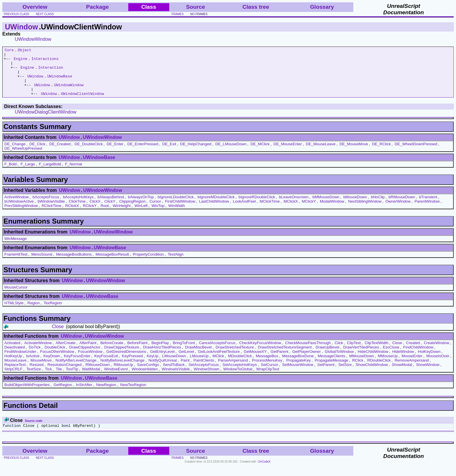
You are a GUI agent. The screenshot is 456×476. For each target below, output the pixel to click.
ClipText (354, 352)
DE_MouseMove (354, 154)
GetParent (280, 361)
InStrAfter (84, 394)
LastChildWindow (214, 211)
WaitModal (91, 379)
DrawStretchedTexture (235, 357)
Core (9, 51)
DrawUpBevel (327, 357)
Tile (59, 379)
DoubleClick (55, 357)
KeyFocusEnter (77, 366)
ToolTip (72, 379)
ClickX (95, 211)
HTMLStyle (14, 313)
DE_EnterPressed (143, 154)
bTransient (428, 207)
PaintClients (204, 370)
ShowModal (402, 374)
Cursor (155, 211)
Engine (21, 61)
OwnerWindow (398, 211)
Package (97, 7)
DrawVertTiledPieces (361, 357)
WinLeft (141, 215)
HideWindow (403, 361)
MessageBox (267, 366)
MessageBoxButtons (74, 264)
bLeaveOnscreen (294, 207)
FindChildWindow (418, 357)
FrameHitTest (16, 264)
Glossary (322, 7)
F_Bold (10, 174)
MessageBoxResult (112, 264)
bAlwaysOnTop (141, 207)
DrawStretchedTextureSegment (285, 357)
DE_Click (37, 154)
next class (45, 14)
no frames (199, 14)
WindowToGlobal (238, 379)
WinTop (158, 215)
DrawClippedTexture (122, 357)
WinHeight (121, 215)
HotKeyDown (429, 361)
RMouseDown (98, 374)
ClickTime (77, 211)
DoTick (35, 357)
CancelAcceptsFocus (217, 352)
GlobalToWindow (339, 361)
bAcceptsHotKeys (78, 207)
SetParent (326, 374)
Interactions (45, 61)
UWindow (22, 27)
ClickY (110, 211)
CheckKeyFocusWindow (260, 352)
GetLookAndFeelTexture (219, 361)
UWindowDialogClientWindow (46, 122)
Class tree (256, 7)
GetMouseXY (255, 361)
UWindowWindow (33, 39)
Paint (185, 370)
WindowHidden (145, 379)
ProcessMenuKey (267, 370)
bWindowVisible (51, 211)
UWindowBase (60, 82)
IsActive (33, 366)
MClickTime (270, 211)
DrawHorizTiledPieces (162, 357)
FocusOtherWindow (57, 361)
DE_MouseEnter (288, 154)
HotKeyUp (13, 366)
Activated (12, 352)
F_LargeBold (50, 174)
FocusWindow (90, 361)
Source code (33, 430)
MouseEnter (412, 366)
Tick (48, 379)
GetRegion (63, 394)
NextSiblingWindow (365, 211)
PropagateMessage (332, 370)
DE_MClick (260, 154)
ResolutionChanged (64, 374)
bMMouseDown (326, 207)
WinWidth (177, 215)
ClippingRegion (132, 211)
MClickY (309, 211)
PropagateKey (298, 370)
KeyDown (52, 366)
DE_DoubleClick (89, 154)
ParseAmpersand (233, 370)
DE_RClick (381, 154)
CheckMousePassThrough (308, 352)
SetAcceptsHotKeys (240, 374)
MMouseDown (362, 366)
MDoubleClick (240, 366)
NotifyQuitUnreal (163, 370)
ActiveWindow (17, 207)
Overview (35, 7)
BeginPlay (160, 352)
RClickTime (51, 215)
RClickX (72, 215)
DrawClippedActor (85, 357)
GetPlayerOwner (307, 361)
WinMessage (16, 248)
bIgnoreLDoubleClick (176, 207)
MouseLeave (15, 370)
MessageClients (331, 366)
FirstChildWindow (180, 211)
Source (196, 7)
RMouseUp (123, 374)
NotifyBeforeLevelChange (122, 370)
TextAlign (176, 264)
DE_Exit (169, 154)
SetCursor (270, 374)
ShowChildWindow (372, 374)
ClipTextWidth (376, 352)
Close (58, 336)
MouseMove (41, 370)
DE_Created (60, 154)
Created (413, 352)
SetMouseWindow (298, 374)
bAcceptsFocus (46, 207)
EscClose (391, 357)
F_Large (28, 174)
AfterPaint (88, 352)
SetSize (345, 374)
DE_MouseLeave (321, 154)
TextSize (34, 379)
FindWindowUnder (20, 361)
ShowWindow (428, 374)
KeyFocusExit (106, 366)
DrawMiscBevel (198, 357)
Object (25, 51)
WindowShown (206, 379)
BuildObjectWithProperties (27, 394)
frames (178, 14)
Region (33, 313)
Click (339, 352)
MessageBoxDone (298, 366)
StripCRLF (13, 379)
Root (105, 215)
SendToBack (174, 374)
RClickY (90, 215)
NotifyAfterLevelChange (76, 370)
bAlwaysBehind (111, 207)
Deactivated (15, 357)
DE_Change (15, 154)
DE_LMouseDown (231, 154)
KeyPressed (132, 366)
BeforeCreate (112, 352)
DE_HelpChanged (196, 154)
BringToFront (184, 352)
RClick (358, 370)
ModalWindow (332, 211)
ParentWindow (427, 211)
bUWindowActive (19, 211)
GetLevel (186, 361)
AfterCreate (65, 352)
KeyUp (152, 366)
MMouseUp (388, 366)
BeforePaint (138, 352)
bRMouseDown (402, 207)
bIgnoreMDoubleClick (216, 207)
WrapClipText (268, 379)
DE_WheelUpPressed (23, 158)
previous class (16, 14)
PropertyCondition (148, 264)
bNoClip (378, 207)
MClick (218, 366)
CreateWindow (436, 352)
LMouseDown (174, 366)
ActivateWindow (38, 352)
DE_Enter (115, 154)
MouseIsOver (438, 366)
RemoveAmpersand (412, 370)
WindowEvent (116, 379)
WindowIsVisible (176, 379)
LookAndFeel (244, 211)
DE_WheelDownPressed (416, 154)
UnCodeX (264, 472)
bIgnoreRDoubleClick (257, 207)
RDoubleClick (379, 370)
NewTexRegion (133, 394)
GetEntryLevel (162, 361)
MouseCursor (16, 297)
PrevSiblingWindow (21, 215)
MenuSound (42, 264)
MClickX (291, 211)
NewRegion (106, 394)
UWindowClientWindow (82, 103)
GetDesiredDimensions (126, 361)
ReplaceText (15, 374)
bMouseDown (355, 207)
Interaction (51, 72)
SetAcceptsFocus (204, 374)
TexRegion (53, 313)
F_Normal (73, 174)
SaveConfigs (148, 374)
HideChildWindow (373, 361)
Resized (37, 374)
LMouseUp (199, 366)
